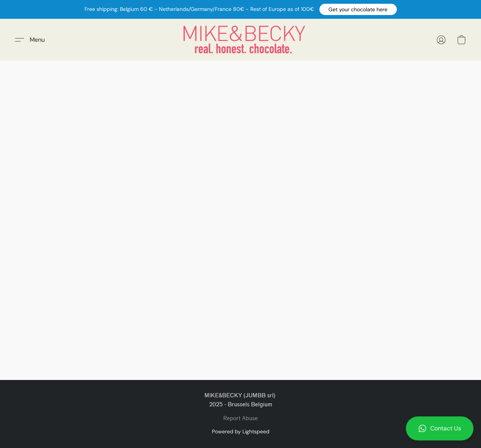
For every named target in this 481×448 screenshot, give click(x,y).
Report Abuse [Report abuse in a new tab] (240, 418)
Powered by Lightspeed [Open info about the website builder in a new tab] (241, 431)
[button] (358, 9)
